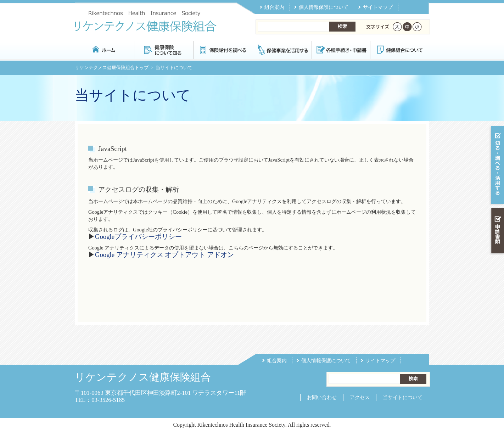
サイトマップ (378, 7)
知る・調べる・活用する (497, 165)
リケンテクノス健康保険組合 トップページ (104, 49)
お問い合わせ (322, 397)
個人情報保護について (324, 7)
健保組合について (399, 49)
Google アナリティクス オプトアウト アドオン (164, 255)
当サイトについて (403, 397)
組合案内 (274, 7)
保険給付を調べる (223, 49)
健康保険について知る (164, 49)
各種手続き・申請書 (341, 49)
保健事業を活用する (282, 49)
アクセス (360, 397)
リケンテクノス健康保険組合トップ (112, 68)
